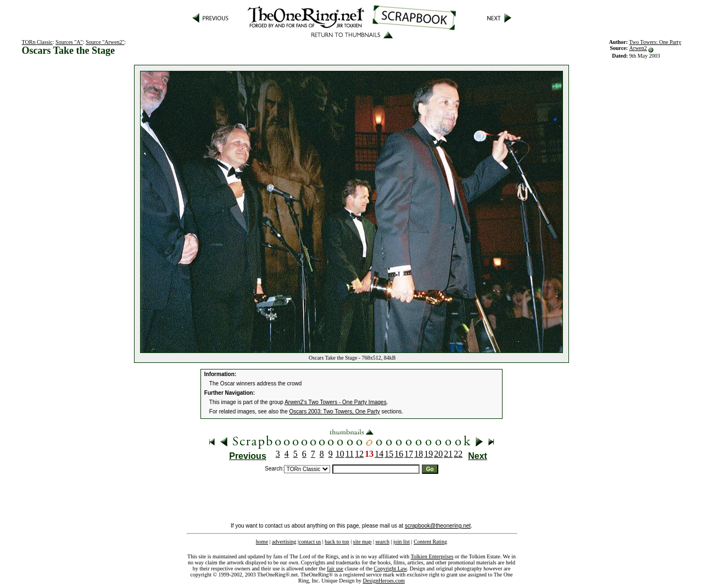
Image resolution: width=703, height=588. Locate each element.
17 (409, 454)
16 (399, 454)
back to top (337, 542)
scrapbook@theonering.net (438, 526)
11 (350, 454)
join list (401, 542)
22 (458, 454)
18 (419, 454)
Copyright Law (390, 569)
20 (438, 454)
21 (448, 454)
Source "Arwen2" (105, 42)
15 (389, 454)
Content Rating (430, 542)
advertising (284, 542)
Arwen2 (638, 48)
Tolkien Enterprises (432, 556)
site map (362, 542)
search (382, 542)
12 (359, 454)
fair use (335, 569)
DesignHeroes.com (384, 581)
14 (379, 454)
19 (428, 454)
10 (340, 454)
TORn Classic (37, 42)
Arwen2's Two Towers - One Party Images (336, 402)
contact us (310, 542)
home (262, 542)
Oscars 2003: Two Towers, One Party (335, 411)
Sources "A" (69, 42)
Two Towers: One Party (655, 42)
